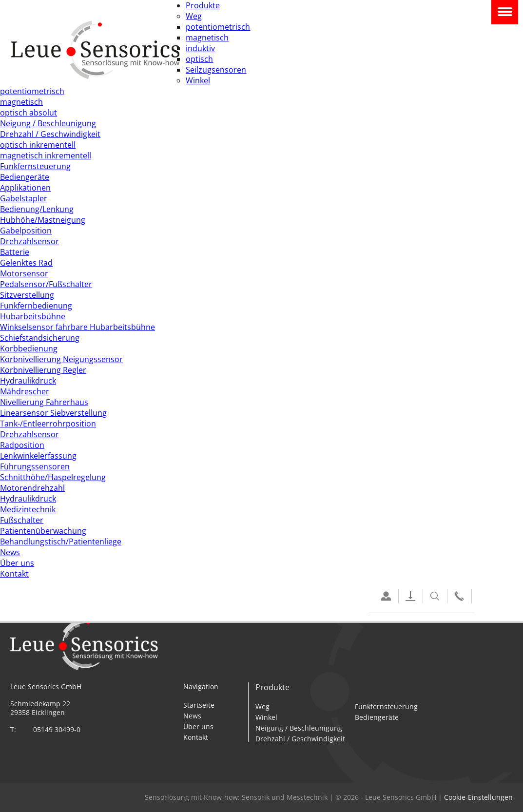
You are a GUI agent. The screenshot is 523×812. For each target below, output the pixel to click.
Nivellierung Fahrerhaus (44, 402)
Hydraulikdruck (28, 381)
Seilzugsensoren (216, 70)
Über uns (17, 563)
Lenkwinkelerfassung (38, 456)
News (10, 552)
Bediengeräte (25, 177)
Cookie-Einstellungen (478, 797)
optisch (199, 59)
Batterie (15, 252)
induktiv (200, 48)
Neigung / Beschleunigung (48, 123)
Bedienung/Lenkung (37, 209)
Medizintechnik (28, 509)
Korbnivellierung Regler (43, 370)
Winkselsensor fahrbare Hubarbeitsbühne (77, 327)
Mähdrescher (25, 391)
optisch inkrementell (38, 145)
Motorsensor (24, 273)
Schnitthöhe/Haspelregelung (53, 477)
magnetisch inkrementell (46, 155)
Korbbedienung (29, 348)
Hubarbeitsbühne (33, 316)
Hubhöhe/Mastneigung (43, 220)
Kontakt (14, 574)
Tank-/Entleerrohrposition (48, 424)
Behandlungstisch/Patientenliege (61, 541)
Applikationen (25, 188)
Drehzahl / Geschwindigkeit (50, 134)
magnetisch (207, 38)
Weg (194, 16)
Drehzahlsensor (29, 241)
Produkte (203, 5)
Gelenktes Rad (26, 263)
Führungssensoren (35, 466)
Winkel (198, 80)
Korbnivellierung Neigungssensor (61, 359)
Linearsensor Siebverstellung (53, 413)
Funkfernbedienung (36, 306)
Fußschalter (22, 520)
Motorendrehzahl (32, 488)
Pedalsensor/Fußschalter (46, 284)
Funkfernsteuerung (35, 166)
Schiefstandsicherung (40, 338)
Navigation (505, 12)
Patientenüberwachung (43, 531)
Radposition (22, 445)
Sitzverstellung (27, 295)
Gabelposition (26, 231)
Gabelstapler (24, 198)
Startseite (199, 705)
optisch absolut (29, 113)
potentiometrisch (218, 27)
